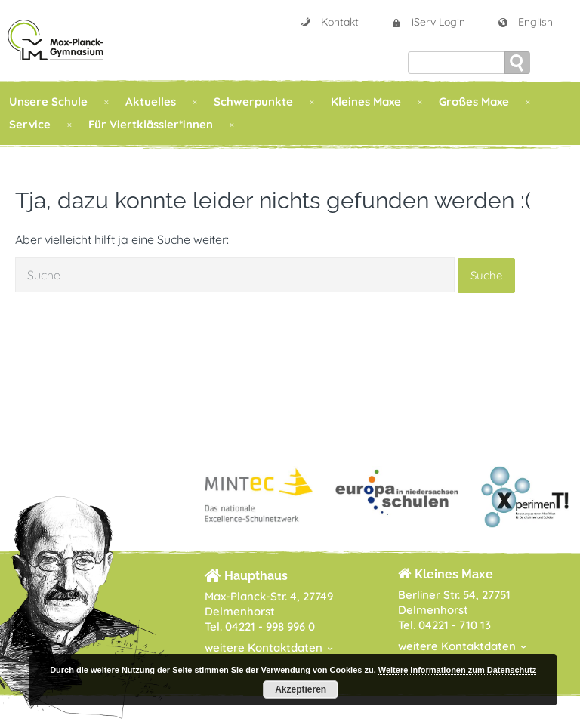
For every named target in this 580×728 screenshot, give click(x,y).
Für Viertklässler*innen (151, 124)
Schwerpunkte (253, 102)
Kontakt (329, 22)
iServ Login (428, 22)
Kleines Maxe (366, 102)
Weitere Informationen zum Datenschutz (457, 670)
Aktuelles (151, 102)
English (525, 22)
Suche (486, 275)
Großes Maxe (474, 102)
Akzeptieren (301, 689)
